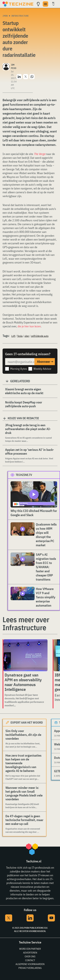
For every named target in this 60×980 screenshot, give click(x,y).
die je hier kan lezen (29, 326)
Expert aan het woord (27, 723)
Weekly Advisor (42, 369)
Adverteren (30, 953)
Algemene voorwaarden (30, 964)
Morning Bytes (19, 369)
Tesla (20, 336)
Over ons (30, 956)
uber (27, 336)
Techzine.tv (24, 475)
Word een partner (30, 949)
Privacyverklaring (30, 968)
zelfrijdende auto (40, 336)
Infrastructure (20, 16)
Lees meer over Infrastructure (26, 623)
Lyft (13, 336)
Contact (30, 960)
